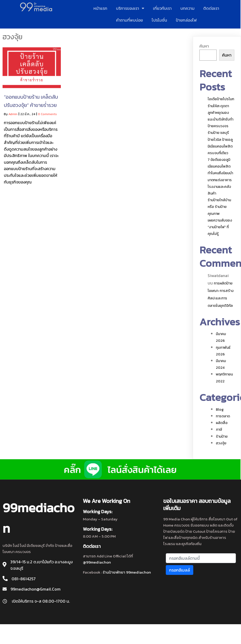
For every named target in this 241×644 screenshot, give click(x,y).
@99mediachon (97, 562)
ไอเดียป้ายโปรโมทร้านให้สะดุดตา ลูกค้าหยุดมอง (221, 106)
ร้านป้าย (222, 436)
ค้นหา (204, 46)
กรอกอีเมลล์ (180, 570)
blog (220, 410)
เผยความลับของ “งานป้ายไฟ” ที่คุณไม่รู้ (220, 227)
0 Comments (47, 114)
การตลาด (223, 416)
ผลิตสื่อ (222, 423)
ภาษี (219, 430)
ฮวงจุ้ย (221, 443)
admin (13, 114)
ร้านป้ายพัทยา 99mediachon (127, 572)
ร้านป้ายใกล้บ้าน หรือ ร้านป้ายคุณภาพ (219, 207)
